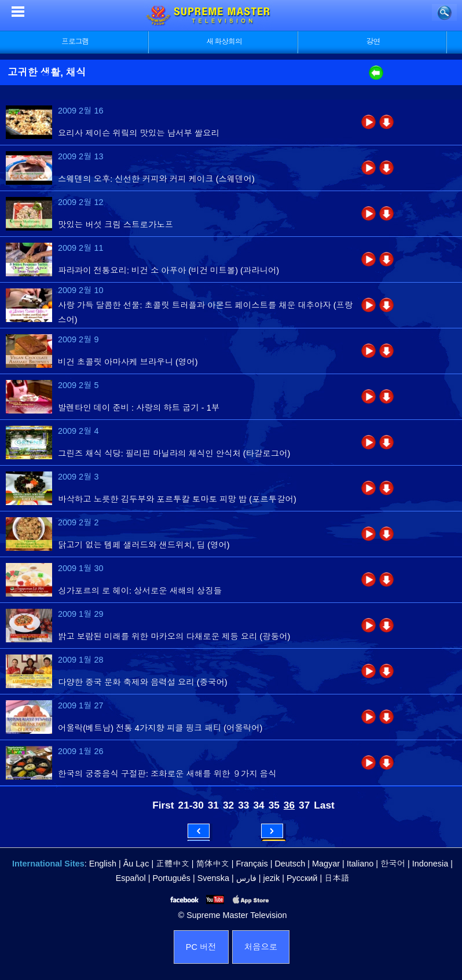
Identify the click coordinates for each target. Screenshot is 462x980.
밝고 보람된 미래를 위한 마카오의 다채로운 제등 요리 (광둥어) (174, 637)
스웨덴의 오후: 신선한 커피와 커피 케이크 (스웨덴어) (156, 179)
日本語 (337, 878)
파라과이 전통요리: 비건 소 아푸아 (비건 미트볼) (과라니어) (168, 270)
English (103, 864)
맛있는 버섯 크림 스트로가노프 (115, 225)
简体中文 (213, 864)
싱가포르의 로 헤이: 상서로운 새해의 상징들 (140, 591)
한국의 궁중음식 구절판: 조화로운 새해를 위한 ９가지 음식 (167, 774)
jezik (271, 878)
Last (324, 805)
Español (131, 878)
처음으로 (261, 947)
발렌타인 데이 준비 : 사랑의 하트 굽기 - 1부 (139, 408)
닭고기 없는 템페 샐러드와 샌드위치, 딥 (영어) (144, 545)
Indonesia (430, 864)
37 (304, 805)
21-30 (191, 805)
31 (213, 805)
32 (228, 805)
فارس (246, 878)
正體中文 (173, 864)
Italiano (360, 864)
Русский (302, 878)
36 (289, 805)
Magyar (326, 864)
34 (258, 805)
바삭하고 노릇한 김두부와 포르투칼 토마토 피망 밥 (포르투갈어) (177, 499)
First (163, 805)
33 (243, 805)
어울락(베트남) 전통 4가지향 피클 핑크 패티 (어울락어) (160, 728)
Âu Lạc (136, 864)
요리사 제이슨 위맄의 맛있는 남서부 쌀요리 (139, 133)
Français (252, 864)
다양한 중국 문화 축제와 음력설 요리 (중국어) (143, 682)
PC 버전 (201, 947)
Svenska (213, 878)
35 (274, 805)
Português (171, 878)
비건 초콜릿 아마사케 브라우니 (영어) (128, 362)
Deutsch (290, 864)
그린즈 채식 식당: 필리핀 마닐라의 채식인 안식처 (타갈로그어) (174, 454)
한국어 (393, 864)
